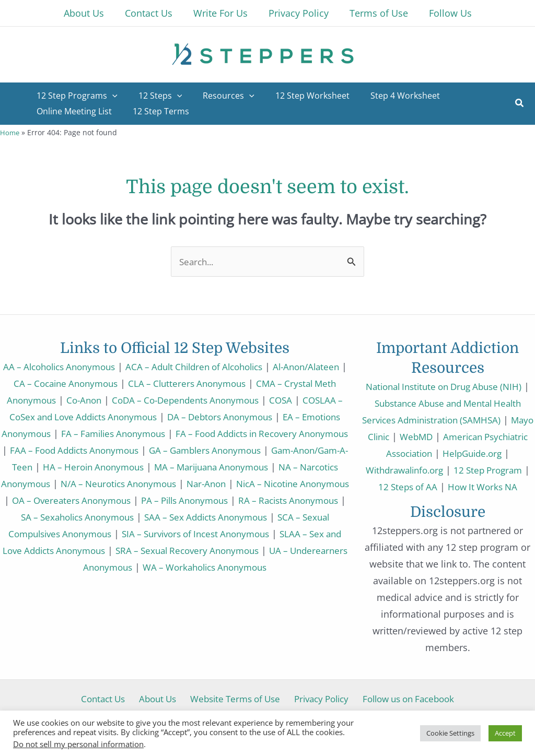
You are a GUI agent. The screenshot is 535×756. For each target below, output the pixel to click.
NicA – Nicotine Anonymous (192, 500)
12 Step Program (407, 487)
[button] (520, 104)
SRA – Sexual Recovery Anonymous (230, 567)
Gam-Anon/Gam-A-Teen (166, 467)
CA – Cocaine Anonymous (127, 383)
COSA (34, 417)
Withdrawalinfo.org (481, 470)
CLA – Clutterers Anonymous (256, 383)
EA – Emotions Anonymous (131, 433)
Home (10, 132)
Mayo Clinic (399, 436)
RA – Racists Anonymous (245, 517)
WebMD (452, 436)
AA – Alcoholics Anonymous (84, 367)
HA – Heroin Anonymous (283, 467)
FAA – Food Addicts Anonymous (248, 450)
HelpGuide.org (396, 470)
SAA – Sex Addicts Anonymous (198, 534)
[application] (110, 96)
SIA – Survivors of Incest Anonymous (207, 550)
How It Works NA (448, 503)
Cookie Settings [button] (450, 733)
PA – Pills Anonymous (133, 517)
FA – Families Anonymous (257, 433)
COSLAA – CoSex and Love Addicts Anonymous (158, 417)
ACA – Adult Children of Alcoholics (230, 367)
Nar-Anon (99, 500)
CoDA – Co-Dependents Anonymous (259, 400)
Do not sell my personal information (78, 744)
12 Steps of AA (485, 487)
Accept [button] (505, 733)
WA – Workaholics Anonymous (238, 584)
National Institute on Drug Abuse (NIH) (447, 386)
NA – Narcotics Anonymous (202, 483)
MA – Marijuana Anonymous (70, 483)
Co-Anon (151, 400)
